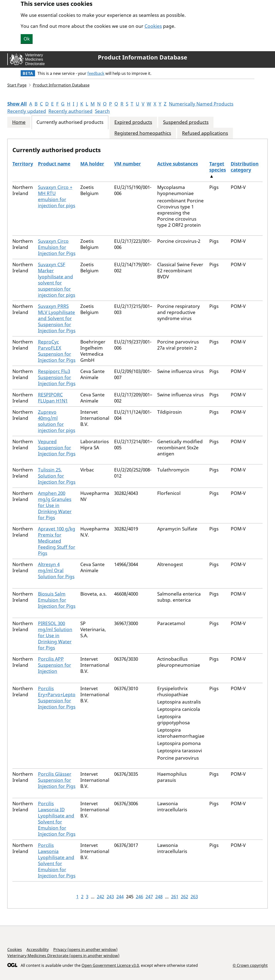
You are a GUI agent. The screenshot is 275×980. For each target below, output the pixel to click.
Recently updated (27, 111)
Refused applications (205, 133)
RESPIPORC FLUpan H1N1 (53, 398)
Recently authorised (70, 111)
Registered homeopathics (143, 133)
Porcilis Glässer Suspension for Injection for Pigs (57, 780)
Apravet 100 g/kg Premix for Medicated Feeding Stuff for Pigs (57, 541)
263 (194, 897)
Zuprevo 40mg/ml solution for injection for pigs (57, 421)
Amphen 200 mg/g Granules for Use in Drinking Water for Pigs (55, 505)
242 (101, 897)
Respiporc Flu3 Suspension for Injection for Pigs (57, 377)
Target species (218, 167)
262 (184, 897)
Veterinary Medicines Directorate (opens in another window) (63, 956)
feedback (96, 73)
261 (175, 897)
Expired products (133, 122)
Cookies (153, 26)
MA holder (92, 164)
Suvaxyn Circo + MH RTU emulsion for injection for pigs (57, 196)
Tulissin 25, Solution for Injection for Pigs (57, 476)
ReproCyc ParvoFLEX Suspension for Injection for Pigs (57, 351)
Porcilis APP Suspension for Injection (55, 665)
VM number (128, 164)
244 (120, 897)
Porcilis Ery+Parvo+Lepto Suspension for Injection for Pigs (57, 698)
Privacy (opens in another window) (85, 950)
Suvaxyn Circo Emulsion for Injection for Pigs (57, 247)
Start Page (17, 85)
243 (110, 897)
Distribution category (245, 167)
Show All (17, 104)
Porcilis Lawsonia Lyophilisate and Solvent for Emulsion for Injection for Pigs (57, 860)
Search (102, 111)
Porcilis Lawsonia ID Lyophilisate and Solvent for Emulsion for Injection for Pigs (57, 819)
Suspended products (186, 122)
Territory (23, 164)
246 (139, 897)
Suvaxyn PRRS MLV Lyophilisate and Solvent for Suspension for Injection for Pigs (57, 318)
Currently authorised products (70, 122)
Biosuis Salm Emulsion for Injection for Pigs (57, 600)
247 (149, 897)
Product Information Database (142, 57)
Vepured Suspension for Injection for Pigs (57, 448)
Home (19, 122)
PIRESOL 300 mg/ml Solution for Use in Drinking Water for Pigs (55, 636)
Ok (27, 39)
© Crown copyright (250, 965)
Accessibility (38, 950)
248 (159, 897)
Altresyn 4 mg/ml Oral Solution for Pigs (56, 570)
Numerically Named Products (201, 104)
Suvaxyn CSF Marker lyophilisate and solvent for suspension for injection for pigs (57, 280)
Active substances (178, 164)
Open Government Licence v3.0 (110, 965)
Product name (54, 164)
